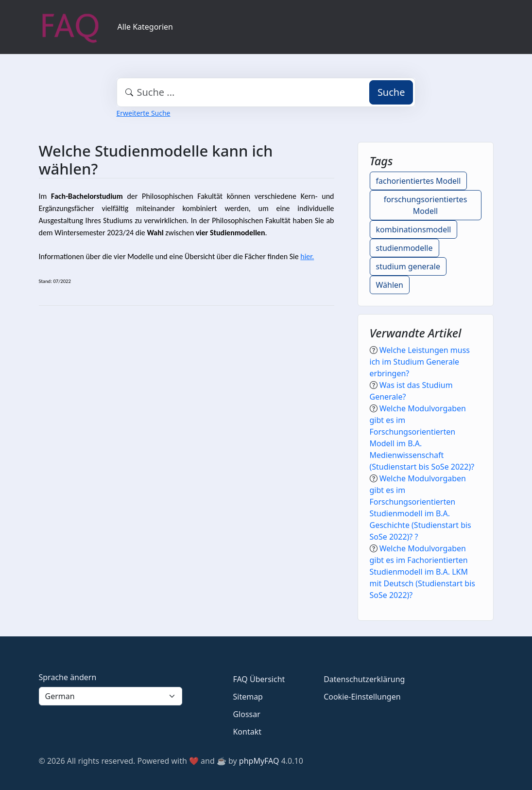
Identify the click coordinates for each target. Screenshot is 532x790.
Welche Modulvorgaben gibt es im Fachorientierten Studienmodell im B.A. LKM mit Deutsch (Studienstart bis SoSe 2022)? (423, 572)
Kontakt (247, 732)
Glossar (246, 714)
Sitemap (248, 697)
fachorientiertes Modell (419, 181)
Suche (391, 92)
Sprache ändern (68, 677)
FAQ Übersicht (259, 679)
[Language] (111, 696)
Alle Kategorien (146, 27)
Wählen (390, 285)
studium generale (408, 266)
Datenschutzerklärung (364, 679)
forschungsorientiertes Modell (426, 205)
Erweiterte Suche (144, 113)
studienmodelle (404, 248)
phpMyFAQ (259, 761)
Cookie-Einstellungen (362, 697)
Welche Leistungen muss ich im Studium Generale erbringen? (420, 362)
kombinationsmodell (414, 229)
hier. (307, 256)
